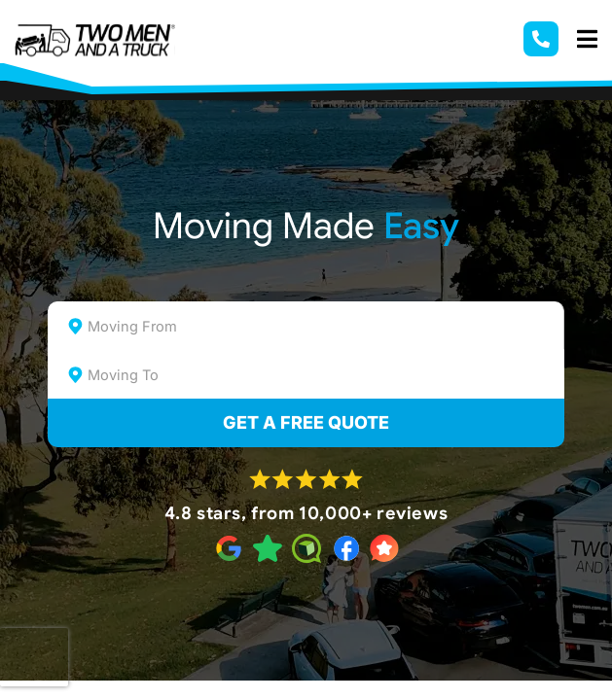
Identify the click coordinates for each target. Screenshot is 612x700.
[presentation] (34, 657)
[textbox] (323, 327)
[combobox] (306, 326)
